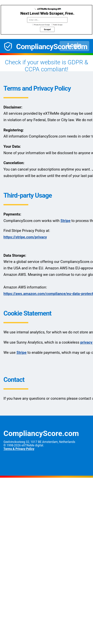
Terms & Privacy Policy (19, 449)
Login (74, 45)
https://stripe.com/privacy (25, 237)
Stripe (65, 221)
